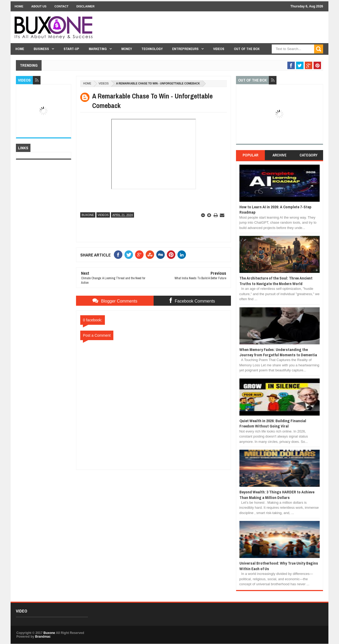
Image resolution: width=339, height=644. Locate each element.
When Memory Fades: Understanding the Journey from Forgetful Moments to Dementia (278, 352)
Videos (219, 49)
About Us (39, 6)
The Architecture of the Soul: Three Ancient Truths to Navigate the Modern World (276, 281)
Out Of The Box (247, 49)
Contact (61, 6)
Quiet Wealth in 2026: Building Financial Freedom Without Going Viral (273, 423)
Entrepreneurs (185, 49)
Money (127, 49)
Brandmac (43, 637)
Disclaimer (85, 6)
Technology (152, 49)
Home (19, 6)
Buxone (88, 215)
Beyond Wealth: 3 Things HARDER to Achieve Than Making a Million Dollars (277, 495)
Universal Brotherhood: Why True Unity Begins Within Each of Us (279, 566)
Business (41, 49)
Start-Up (71, 49)
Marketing (98, 49)
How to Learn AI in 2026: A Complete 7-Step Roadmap (275, 210)
